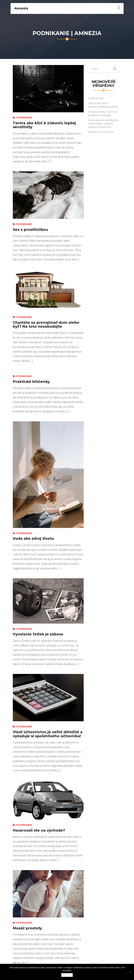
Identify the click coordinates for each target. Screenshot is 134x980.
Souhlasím (67, 975)
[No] (130, 972)
